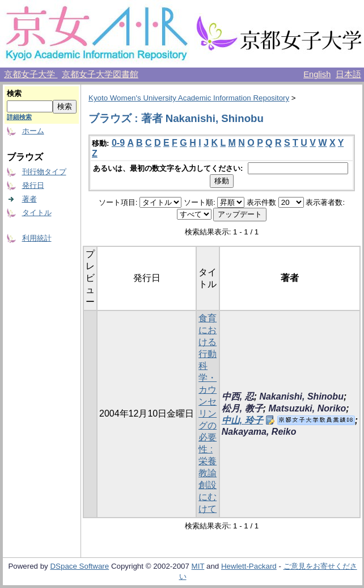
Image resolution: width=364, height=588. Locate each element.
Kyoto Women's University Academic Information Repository (189, 98)
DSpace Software (79, 566)
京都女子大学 (31, 74)
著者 (29, 199)
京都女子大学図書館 (100, 74)
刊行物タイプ (44, 172)
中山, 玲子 (242, 420)
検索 (14, 93)
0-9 (118, 143)
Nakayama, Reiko (259, 432)
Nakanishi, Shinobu (301, 396)
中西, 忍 (238, 396)
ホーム (33, 131)
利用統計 (37, 238)
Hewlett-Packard (249, 566)
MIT (198, 566)
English (317, 74)
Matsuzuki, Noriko (307, 408)
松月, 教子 (242, 408)
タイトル (37, 213)
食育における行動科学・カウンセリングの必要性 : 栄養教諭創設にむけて (208, 413)
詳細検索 (19, 117)
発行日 (33, 185)
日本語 (348, 74)
